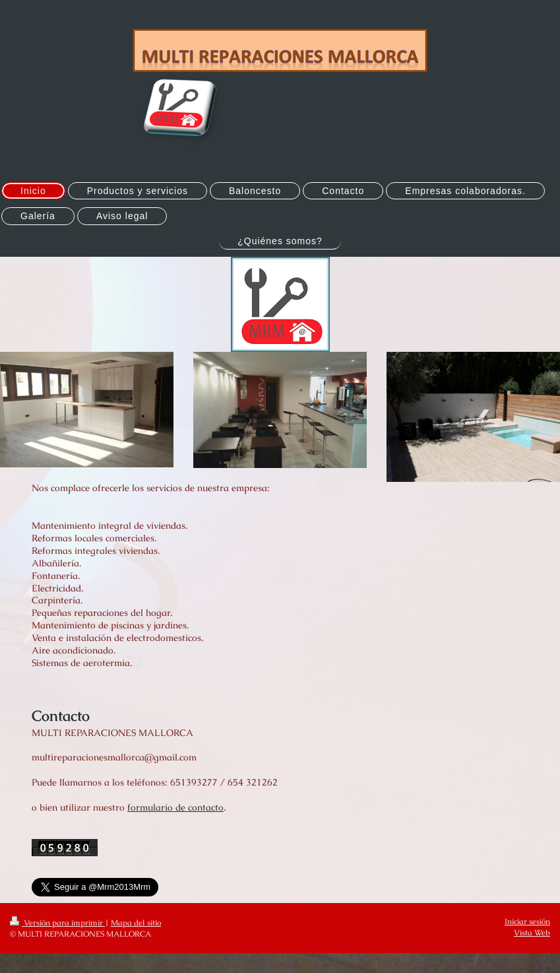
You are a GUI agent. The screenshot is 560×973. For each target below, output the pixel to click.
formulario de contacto (175, 807)
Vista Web (532, 933)
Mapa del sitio (136, 923)
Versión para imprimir (57, 923)
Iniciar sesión (527, 922)
